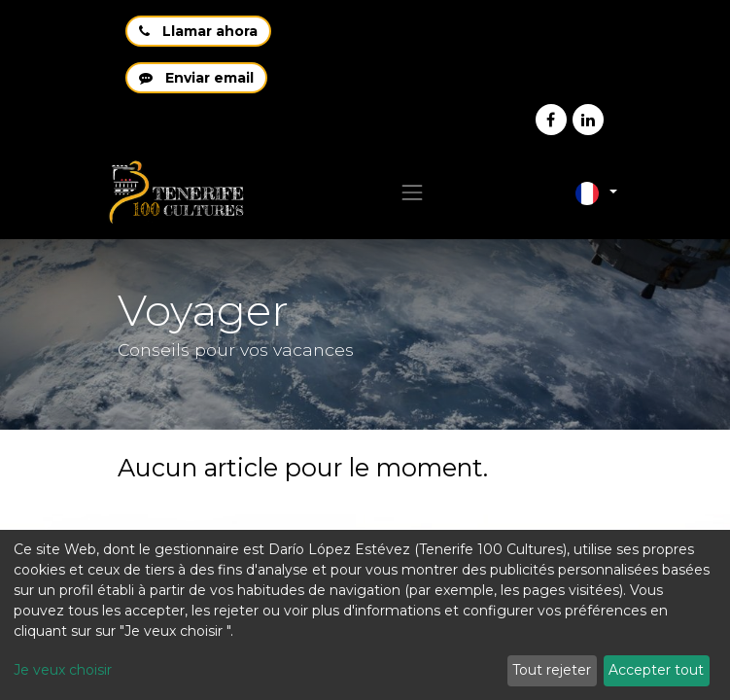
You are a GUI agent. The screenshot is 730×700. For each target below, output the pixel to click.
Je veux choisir (63, 670)
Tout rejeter (552, 670)
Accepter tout (656, 670)
